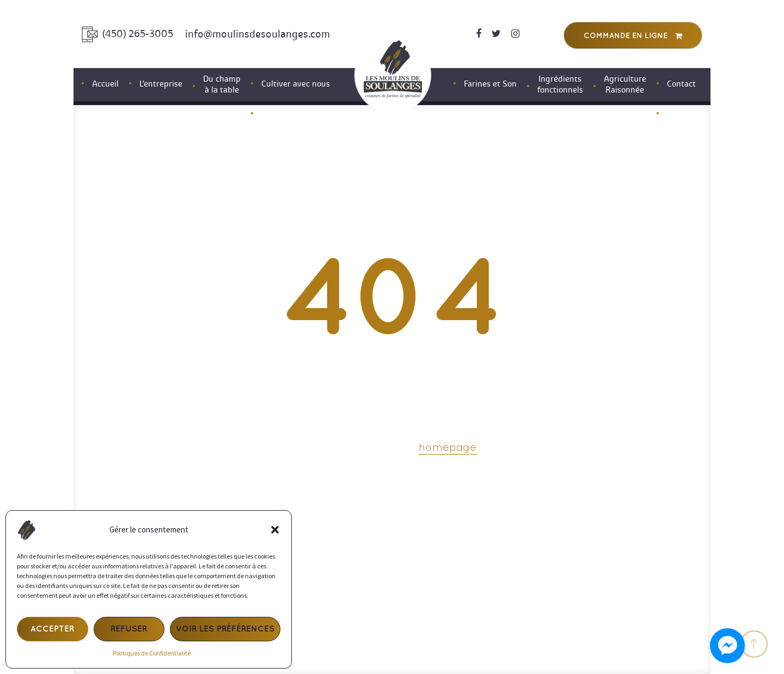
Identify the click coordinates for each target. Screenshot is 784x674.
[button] (275, 530)
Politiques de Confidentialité (152, 653)
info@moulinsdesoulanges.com (258, 34)
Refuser (129, 629)
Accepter (52, 629)
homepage (448, 448)
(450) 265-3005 (138, 34)
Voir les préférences (225, 629)
